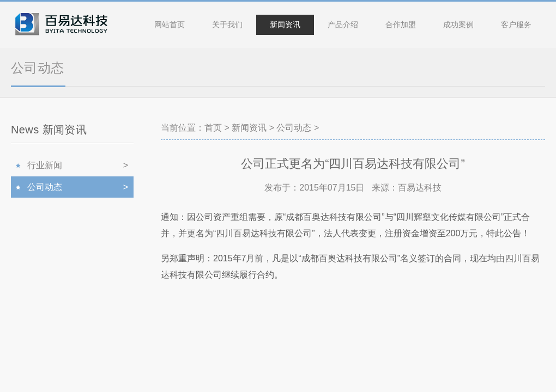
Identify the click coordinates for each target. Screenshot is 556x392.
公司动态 (294, 128)
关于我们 (227, 24)
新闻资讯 (285, 24)
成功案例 (458, 24)
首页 (213, 128)
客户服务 (516, 24)
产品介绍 (343, 24)
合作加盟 (401, 24)
